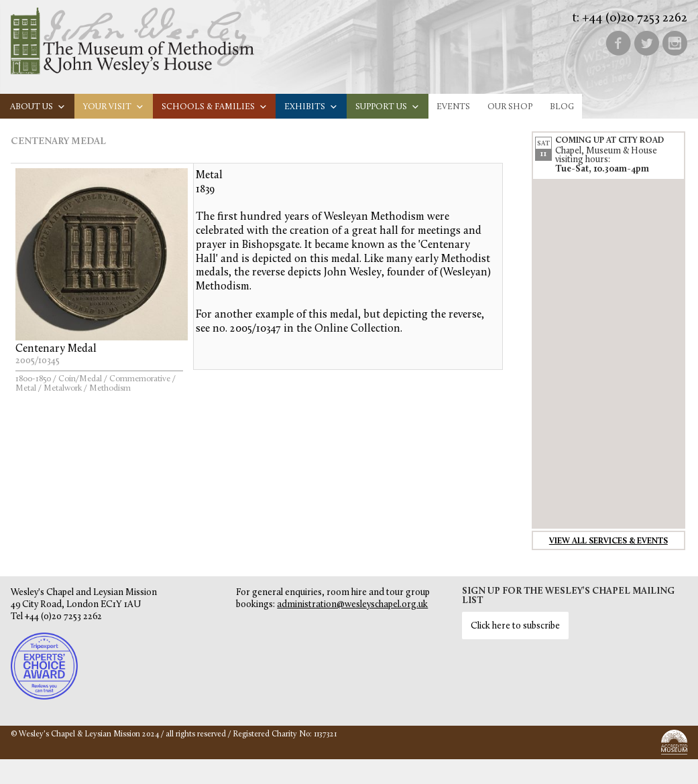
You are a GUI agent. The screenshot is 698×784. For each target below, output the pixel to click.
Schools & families (215, 107)
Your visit (114, 107)
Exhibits (311, 107)
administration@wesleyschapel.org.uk (352, 605)
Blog (562, 107)
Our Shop (510, 107)
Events (453, 107)
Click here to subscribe (515, 626)
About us (38, 107)
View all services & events (608, 541)
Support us (388, 107)
